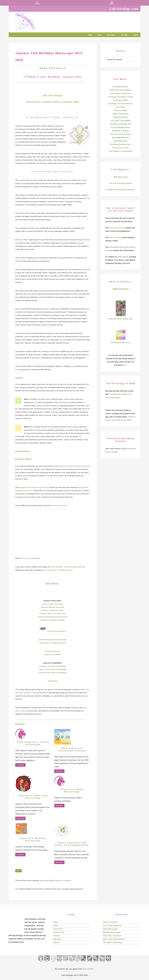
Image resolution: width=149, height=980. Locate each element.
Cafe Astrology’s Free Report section (58, 570)
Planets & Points (121, 117)
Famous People (121, 110)
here (125, 365)
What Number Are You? (121, 343)
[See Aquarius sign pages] (102, 963)
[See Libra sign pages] (77, 963)
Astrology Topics (121, 141)
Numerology (53, 681)
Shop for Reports (110, 922)
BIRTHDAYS (57, 68)
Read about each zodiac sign (121, 319)
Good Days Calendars (112, 936)
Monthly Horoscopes (112, 932)
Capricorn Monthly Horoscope (53, 607)
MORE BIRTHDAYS (23, 451)
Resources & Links (121, 148)
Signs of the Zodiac (121, 114)
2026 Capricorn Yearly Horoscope (53, 643)
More (19, 871)
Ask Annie (121, 107)
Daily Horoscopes (111, 929)
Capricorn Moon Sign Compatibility (53, 669)
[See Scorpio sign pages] (83, 963)
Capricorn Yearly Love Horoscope (53, 613)
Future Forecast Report (57, 631)
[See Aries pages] (41, 963)
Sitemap (57, 936)
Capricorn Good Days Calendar (53, 620)
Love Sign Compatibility (121, 121)
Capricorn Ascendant (53, 654)
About (56, 925)
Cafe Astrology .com (32, 20)
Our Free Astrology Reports (121, 183)
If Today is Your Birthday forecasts (121, 190)
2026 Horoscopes (121, 177)
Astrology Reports (121, 87)
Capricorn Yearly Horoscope (53, 610)
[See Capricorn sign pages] (96, 963)
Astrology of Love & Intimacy (121, 104)
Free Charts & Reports (112, 925)
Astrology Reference (121, 138)
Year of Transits (115, 237)
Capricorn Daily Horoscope (53, 604)
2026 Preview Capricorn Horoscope (53, 640)
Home (56, 922)
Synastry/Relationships (121, 127)
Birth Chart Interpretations (121, 90)
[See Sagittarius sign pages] (90, 963)
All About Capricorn (53, 651)
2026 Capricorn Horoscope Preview (72, 749)
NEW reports (123, 257)
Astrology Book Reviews (121, 144)
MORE (44, 68)
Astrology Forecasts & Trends (121, 97)
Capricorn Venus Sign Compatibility (53, 673)
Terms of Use (59, 932)
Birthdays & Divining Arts (121, 124)
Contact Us (58, 929)
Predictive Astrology (121, 131)
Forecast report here (59, 505)
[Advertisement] (53, 532)
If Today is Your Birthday (31, 558)
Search (56, 942)
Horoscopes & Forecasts (121, 93)
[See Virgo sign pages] (71, 963)
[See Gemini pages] (53, 963)
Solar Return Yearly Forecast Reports (72, 466)
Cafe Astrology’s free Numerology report (66, 567)
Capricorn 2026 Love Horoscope (33, 797)
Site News (58, 939)
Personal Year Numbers (62, 880)
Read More (20, 765)
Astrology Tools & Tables (121, 134)
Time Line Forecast (117, 228)
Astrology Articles (121, 100)
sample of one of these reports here (34, 487)
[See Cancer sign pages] (59, 963)
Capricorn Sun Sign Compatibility (53, 666)
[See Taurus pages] (47, 963)
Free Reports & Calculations (121, 151)
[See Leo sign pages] (65, 963)
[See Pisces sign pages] (108, 963)
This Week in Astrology (113, 942)
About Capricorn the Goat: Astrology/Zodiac (72, 844)
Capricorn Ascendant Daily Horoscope (53, 617)
